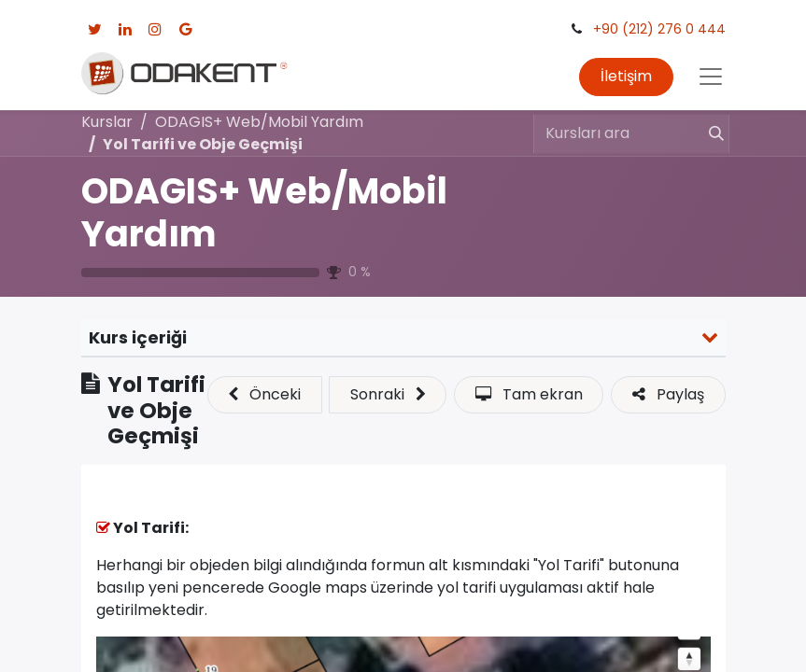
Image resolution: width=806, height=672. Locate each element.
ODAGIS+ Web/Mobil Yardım (264, 212)
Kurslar (107, 122)
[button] (265, 395)
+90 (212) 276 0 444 (659, 29)
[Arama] (708, 133)
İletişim (626, 76)
